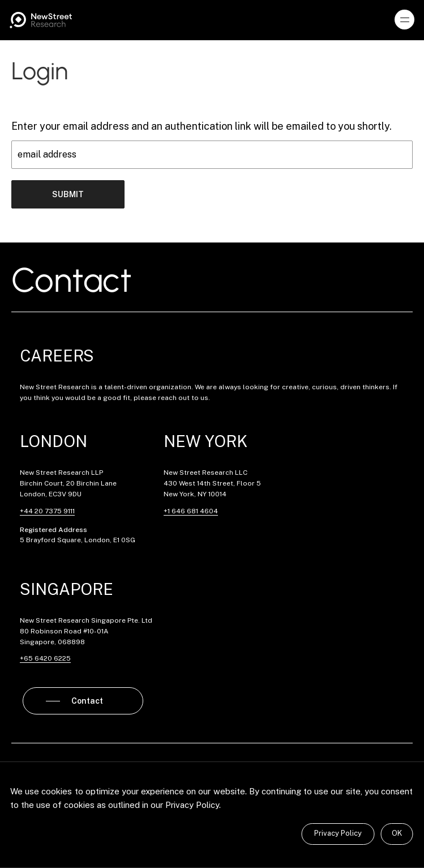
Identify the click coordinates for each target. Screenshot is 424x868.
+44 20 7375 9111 (47, 511)
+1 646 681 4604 (191, 511)
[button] (405, 20)
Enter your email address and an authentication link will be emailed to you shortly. (202, 126)
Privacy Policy (338, 833)
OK (397, 833)
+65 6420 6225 (45, 658)
